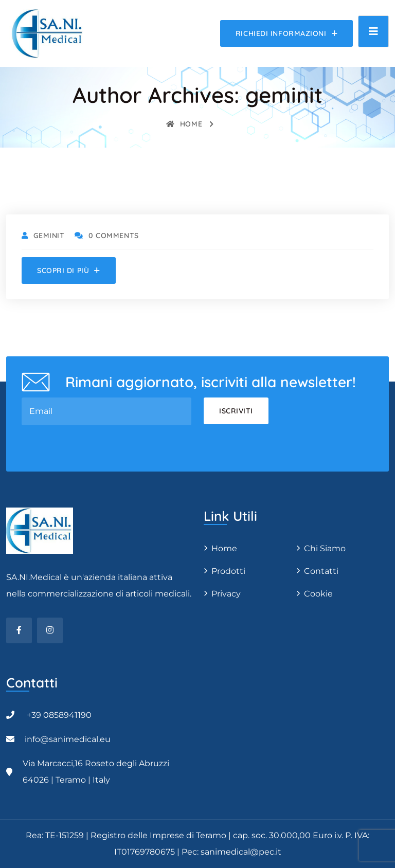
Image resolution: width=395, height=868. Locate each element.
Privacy (226, 594)
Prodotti (228, 571)
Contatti (321, 571)
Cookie (318, 594)
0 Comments (106, 236)
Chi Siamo (325, 548)
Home (184, 124)
